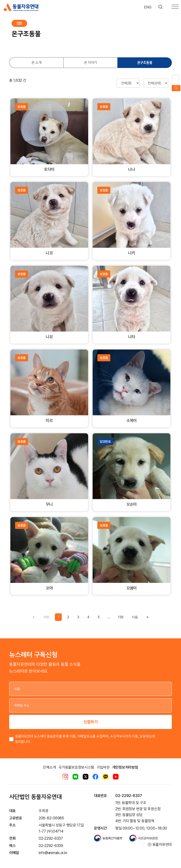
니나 (132, 165)
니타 (132, 332)
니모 (49, 332)
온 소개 (37, 63)
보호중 (22, 102)
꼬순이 (132, 500)
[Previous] (135, 612)
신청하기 (90, 717)
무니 (49, 500)
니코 (49, 248)
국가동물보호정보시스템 (76, 763)
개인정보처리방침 (125, 763)
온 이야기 (91, 63)
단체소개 (49, 763)
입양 (19, 23)
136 (121, 612)
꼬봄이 (132, 584)
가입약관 (103, 763)
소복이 (132, 416)
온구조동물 (145, 63)
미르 (49, 416)
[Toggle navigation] (175, 7)
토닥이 (49, 165)
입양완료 (105, 437)
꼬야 (49, 584)
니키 (132, 248)
